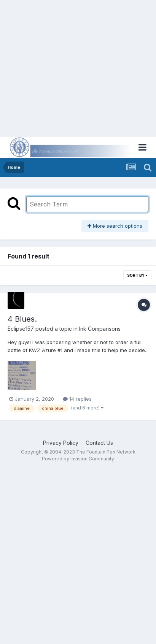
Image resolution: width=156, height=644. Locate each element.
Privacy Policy (61, 443)
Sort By (137, 275)
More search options (115, 226)
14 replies (77, 399)
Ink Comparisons (100, 329)
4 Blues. (22, 319)
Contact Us (99, 443)
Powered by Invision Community (78, 459)
